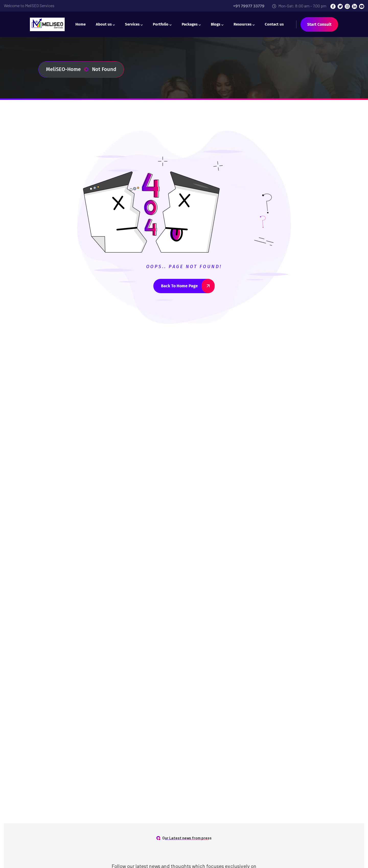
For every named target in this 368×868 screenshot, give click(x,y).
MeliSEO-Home (67, 69)
